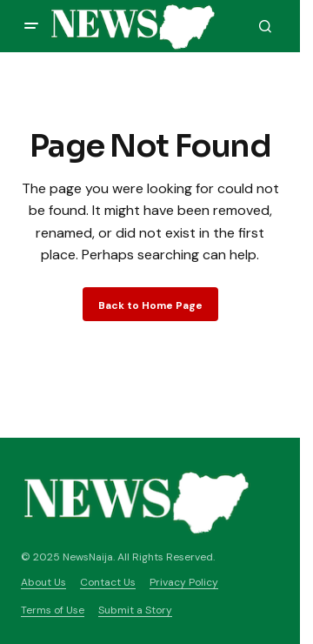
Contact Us (108, 582)
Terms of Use (53, 610)
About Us (43, 582)
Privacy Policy (184, 582)
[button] (31, 26)
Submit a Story (135, 610)
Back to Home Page (150, 305)
